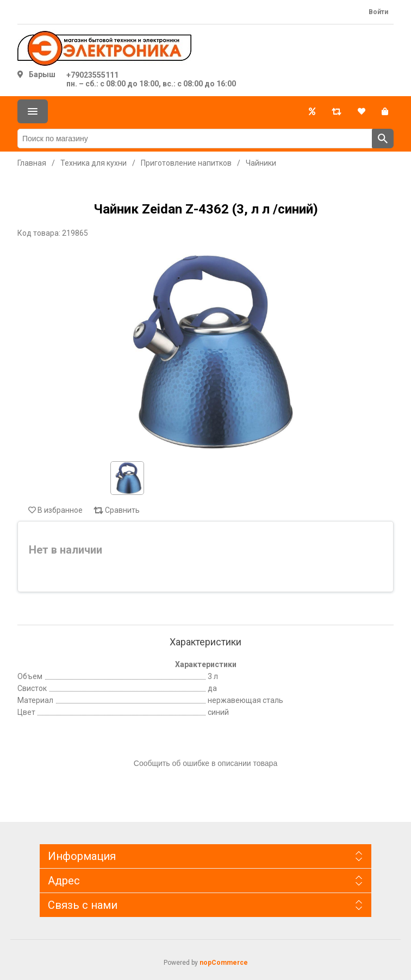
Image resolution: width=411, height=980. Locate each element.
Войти (378, 12)
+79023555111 (92, 75)
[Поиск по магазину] (195, 139)
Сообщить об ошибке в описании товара (205, 763)
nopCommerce (224, 963)
